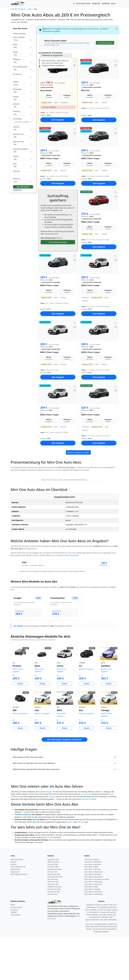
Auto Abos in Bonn (92, 909)
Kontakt (14, 907)
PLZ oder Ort (17, 74)
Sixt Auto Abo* (16, 950)
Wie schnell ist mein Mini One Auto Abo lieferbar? (34, 806)
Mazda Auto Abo (54, 917)
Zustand (16, 97)
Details (20, 726)
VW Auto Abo (53, 937)
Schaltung (16, 111)
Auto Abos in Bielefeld (93, 905)
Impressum (15, 915)
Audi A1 (70, 865)
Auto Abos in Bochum (93, 907)
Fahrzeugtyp (17, 89)
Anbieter (16, 156)
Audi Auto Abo (53, 902)
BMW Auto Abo (53, 905)
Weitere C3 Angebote (86, 712)
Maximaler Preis (18, 142)
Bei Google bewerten (19, 917)
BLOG (113, 4)
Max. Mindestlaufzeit (20, 67)
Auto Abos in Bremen (93, 912)
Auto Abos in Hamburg (93, 924)
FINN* (13, 947)
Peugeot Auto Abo (55, 929)
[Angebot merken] (74, 61)
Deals (15, 164)
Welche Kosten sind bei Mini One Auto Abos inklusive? (36, 812)
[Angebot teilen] (74, 65)
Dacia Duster (46, 90)
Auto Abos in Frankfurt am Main (97, 922)
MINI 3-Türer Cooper (50, 158)
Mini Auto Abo (53, 924)
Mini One (85, 90)
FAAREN (14, 955)
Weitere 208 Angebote (20, 756)
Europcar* (15, 953)
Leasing (52, 839)
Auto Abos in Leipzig (92, 932)
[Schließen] (117, 29)
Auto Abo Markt (17, 902)
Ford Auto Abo (53, 909)
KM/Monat (17, 59)
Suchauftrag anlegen (58, 242)
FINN (76, 554)
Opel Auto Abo (53, 927)
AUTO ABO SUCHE (83, 4)
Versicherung (86, 837)
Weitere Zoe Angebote (86, 756)
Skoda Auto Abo (54, 934)
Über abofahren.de (18, 909)
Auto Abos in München (93, 934)
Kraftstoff (16, 104)
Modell (15, 52)
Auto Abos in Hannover (93, 927)
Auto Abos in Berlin (92, 902)
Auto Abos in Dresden (93, 917)
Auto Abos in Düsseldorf (94, 919)
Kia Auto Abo (52, 915)
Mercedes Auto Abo (55, 919)
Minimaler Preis (18, 134)
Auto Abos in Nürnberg (93, 937)
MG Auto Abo (53, 922)
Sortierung (17, 179)
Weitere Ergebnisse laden (78, 452)
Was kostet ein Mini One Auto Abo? (28, 800)
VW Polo (81, 865)
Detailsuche (18, 190)
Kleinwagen (47, 834)
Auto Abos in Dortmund (94, 915)
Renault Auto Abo (54, 932)
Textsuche (16, 171)
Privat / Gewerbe (19, 37)
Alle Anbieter (16, 957)
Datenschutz (15, 912)
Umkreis (16, 82)
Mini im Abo (48, 880)
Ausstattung (17, 119)
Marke (15, 45)
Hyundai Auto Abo (55, 912)
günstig (36, 862)
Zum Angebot (58, 120)
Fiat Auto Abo (53, 907)
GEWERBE (106, 4)
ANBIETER (96, 4)
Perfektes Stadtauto (23, 857)
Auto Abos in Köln (91, 929)
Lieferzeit (16, 127)
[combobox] (23, 77)
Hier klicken (18, 669)
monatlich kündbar (89, 842)
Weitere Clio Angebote (42, 756)
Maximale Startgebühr (21, 149)
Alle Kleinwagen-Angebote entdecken (64, 782)
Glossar (14, 905)
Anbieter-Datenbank (71, 598)
